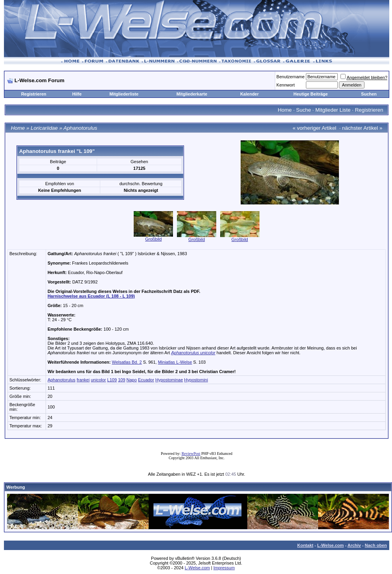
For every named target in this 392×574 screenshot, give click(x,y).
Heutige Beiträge (310, 94)
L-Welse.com (331, 545)
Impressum (224, 568)
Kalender (249, 94)
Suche (304, 110)
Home (285, 110)
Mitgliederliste (124, 94)
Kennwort (285, 85)
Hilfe (77, 94)
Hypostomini (196, 380)
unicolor (98, 380)
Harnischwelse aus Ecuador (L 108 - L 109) (91, 296)
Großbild (153, 239)
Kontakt (305, 545)
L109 (112, 380)
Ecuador (146, 380)
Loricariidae (44, 128)
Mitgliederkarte (192, 94)
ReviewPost (191, 453)
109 (121, 380)
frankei (83, 380)
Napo (132, 380)
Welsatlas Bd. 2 (127, 362)
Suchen (369, 94)
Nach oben (376, 545)
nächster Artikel (360, 128)
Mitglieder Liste (333, 110)
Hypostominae (169, 380)
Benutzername (291, 77)
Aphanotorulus (80, 128)
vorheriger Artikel (317, 128)
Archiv (354, 545)
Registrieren (34, 94)
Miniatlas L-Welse (175, 362)
